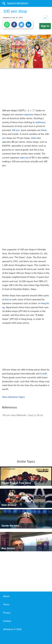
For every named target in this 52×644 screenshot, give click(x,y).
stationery (40, 122)
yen (4, 138)
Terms (6, 604)
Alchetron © (12, 629)
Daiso (44, 130)
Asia (7, 299)
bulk (45, 374)
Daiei (34, 138)
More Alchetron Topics (13, 397)
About (6, 596)
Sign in (45, 26)
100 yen (16, 130)
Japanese (29, 114)
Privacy (7, 613)
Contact (7, 621)
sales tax (24, 158)
